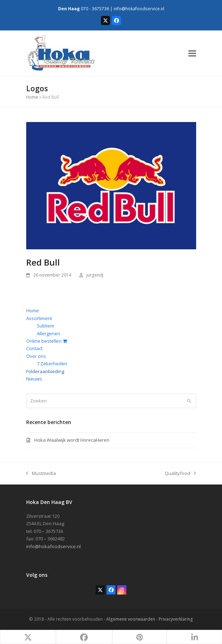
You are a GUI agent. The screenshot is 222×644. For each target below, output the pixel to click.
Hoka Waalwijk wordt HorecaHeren (72, 440)
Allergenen (49, 333)
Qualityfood (180, 474)
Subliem (45, 326)
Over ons (36, 356)
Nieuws (34, 379)
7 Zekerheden (52, 364)
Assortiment (39, 318)
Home (32, 97)
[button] (192, 53)
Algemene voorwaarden (131, 619)
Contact (34, 348)
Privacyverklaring (176, 619)
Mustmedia (41, 474)
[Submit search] (189, 401)
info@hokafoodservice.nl (139, 9)
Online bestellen (47, 341)
